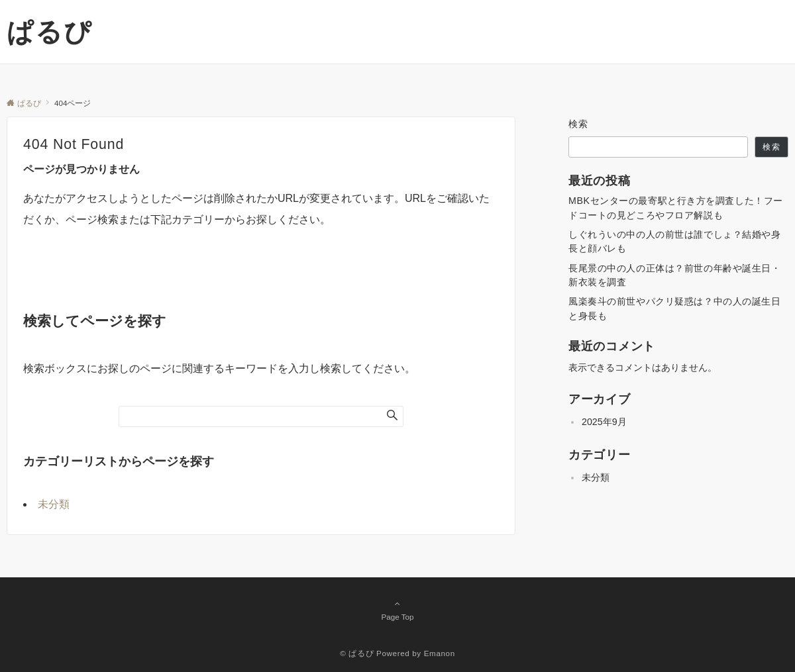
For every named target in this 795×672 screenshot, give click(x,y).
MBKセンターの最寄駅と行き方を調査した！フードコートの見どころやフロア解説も (676, 208)
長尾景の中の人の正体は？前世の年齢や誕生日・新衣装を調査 (675, 275)
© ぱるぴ (357, 653)
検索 (579, 124)
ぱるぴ (49, 32)
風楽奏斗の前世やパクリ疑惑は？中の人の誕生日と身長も (675, 308)
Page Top (397, 610)
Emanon (440, 653)
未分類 (54, 504)
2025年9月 (604, 422)
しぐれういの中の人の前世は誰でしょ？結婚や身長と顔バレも (675, 241)
